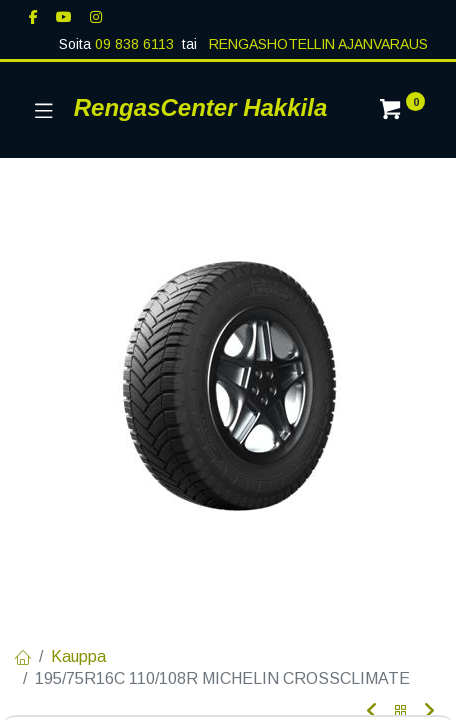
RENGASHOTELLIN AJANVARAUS (316, 44)
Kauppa (78, 656)
